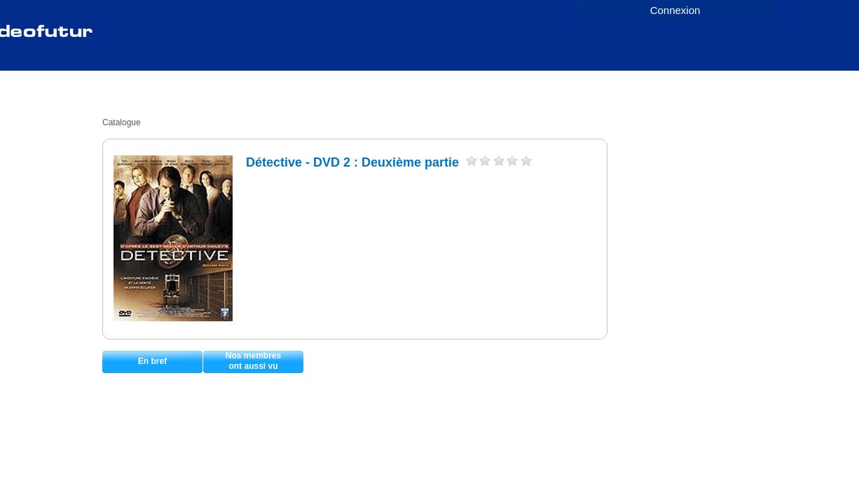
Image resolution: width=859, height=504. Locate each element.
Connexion (675, 10)
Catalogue (122, 122)
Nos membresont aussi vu (253, 361)
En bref (152, 361)
